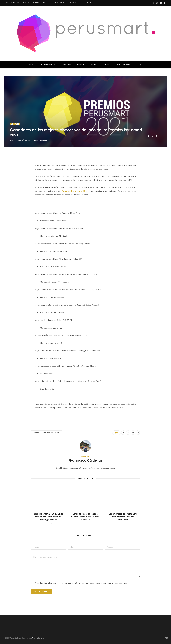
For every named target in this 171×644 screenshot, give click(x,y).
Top (166, 638)
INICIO (31, 65)
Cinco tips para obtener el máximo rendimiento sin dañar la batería (85, 517)
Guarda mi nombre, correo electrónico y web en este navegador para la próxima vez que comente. (81, 583)
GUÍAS (94, 65)
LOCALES (107, 65)
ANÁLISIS (67, 65)
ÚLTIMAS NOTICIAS (49, 65)
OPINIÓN (81, 65)
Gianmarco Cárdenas (21, 140)
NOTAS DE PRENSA (125, 65)
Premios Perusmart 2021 (46, 433)
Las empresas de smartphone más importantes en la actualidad (123, 517)
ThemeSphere (38, 638)
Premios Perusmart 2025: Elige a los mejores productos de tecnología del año (58, 3)
